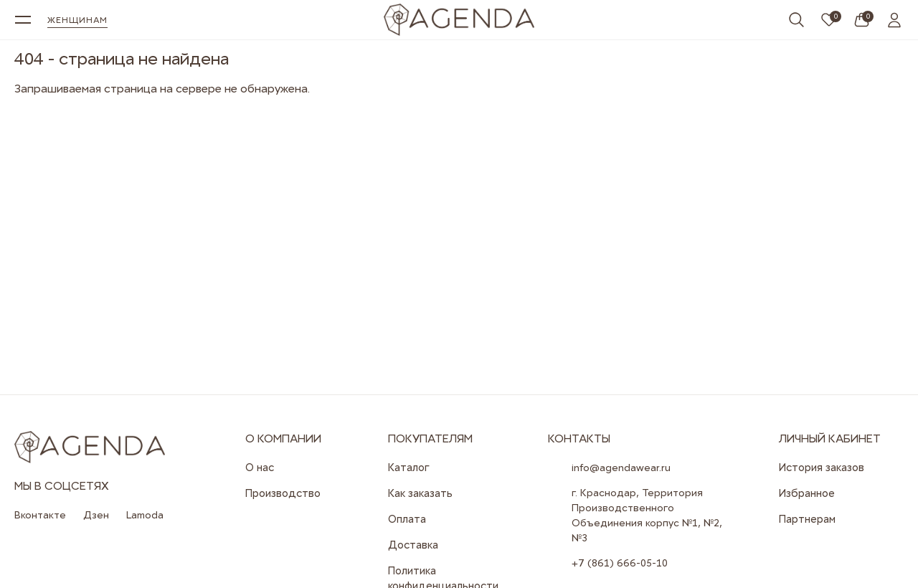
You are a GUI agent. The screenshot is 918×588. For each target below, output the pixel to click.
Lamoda (145, 515)
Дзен (96, 515)
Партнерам (807, 519)
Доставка (413, 545)
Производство (283, 493)
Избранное (807, 493)
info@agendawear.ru (621, 468)
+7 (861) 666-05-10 (620, 563)
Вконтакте (40, 515)
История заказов (822, 468)
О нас (260, 468)
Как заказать (420, 493)
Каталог (409, 468)
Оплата (407, 519)
